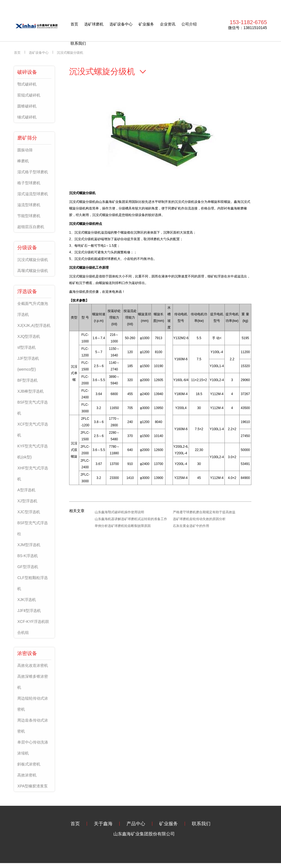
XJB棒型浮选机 (30, 391)
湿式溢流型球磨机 (33, 194)
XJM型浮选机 (29, 545)
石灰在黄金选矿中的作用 (191, 526)
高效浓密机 (27, 775)
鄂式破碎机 (27, 84)
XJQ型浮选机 (29, 336)
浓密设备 (27, 653)
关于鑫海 (103, 824)
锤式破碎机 (27, 117)
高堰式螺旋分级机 (33, 271)
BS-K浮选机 (28, 556)
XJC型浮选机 (29, 512)
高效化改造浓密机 (33, 665)
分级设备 (27, 248)
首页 (74, 24)
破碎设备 (27, 72)
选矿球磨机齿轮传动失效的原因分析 (199, 519)
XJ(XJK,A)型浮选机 (34, 325)
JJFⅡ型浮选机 (29, 611)
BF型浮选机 (27, 380)
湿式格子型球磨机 (33, 172)
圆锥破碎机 (27, 106)
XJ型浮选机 (27, 501)
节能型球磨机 (29, 216)
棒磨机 (23, 161)
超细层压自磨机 (31, 227)
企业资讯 (168, 24)
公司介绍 (189, 24)
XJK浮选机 (27, 600)
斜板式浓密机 (29, 764)
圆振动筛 (25, 150)
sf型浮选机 (26, 347)
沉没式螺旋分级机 (70, 53)
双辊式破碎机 (29, 95)
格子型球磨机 (29, 183)
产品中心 (136, 824)
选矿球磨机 (94, 24)
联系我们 (78, 43)
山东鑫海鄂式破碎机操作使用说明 (119, 512)
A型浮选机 (26, 490)
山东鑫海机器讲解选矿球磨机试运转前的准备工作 (131, 519)
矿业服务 (146, 24)
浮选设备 (27, 291)
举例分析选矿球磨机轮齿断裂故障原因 (123, 526)
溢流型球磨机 (29, 205)
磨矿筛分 (27, 138)
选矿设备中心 (121, 24)
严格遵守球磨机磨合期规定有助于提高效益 (204, 512)
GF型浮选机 (28, 567)
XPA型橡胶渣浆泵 (33, 786)
